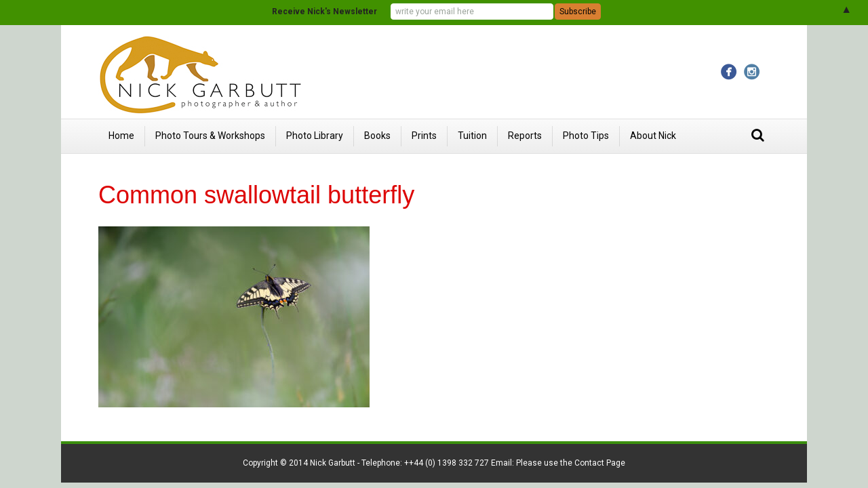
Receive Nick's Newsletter (324, 12)
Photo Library (315, 136)
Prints (424, 136)
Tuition (472, 136)
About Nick (653, 136)
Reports (525, 136)
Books (377, 136)
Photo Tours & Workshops (210, 136)
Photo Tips (586, 136)
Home (121, 136)
